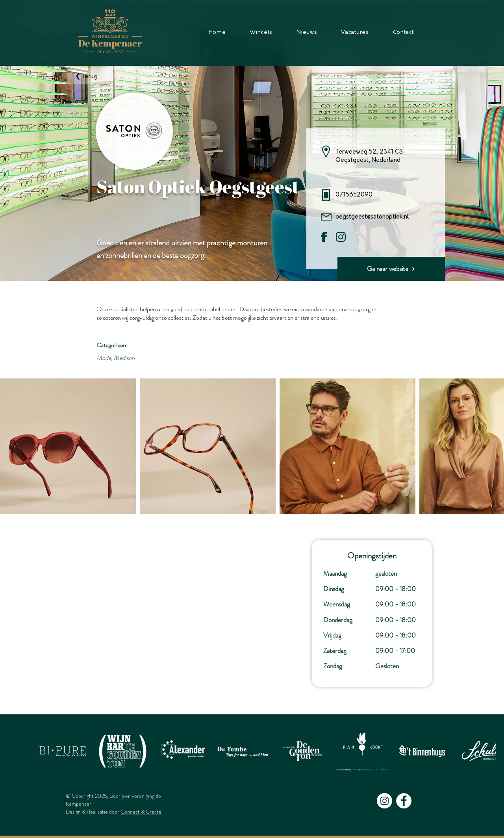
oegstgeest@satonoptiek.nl (372, 217)
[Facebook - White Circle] (404, 801)
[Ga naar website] (391, 269)
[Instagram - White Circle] (384, 801)
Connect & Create (141, 812)
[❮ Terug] (89, 76)
